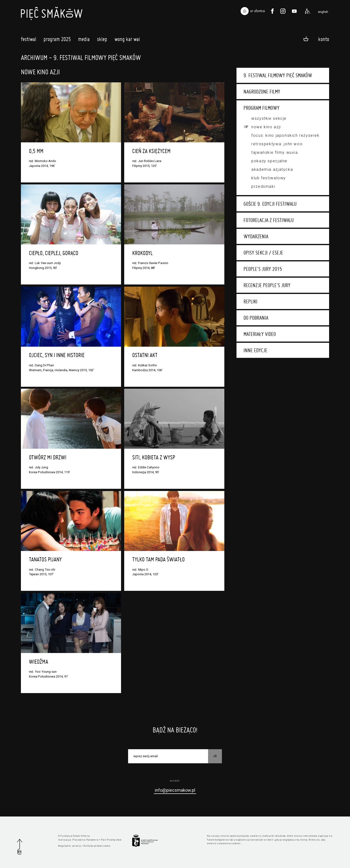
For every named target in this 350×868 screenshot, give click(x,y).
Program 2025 (57, 40)
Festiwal (29, 40)
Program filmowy (262, 108)
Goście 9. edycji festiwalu (270, 204)
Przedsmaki (263, 186)
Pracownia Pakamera (85, 840)
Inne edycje (255, 350)
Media (84, 40)
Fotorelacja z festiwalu (269, 220)
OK (215, 756)
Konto (324, 39)
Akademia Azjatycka (272, 169)
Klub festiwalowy (269, 178)
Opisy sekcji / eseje (263, 253)
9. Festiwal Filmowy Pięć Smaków (278, 75)
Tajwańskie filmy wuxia (275, 152)
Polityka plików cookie (97, 846)
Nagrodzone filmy (262, 92)
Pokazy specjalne (269, 161)
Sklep (102, 40)
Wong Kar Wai (127, 40)
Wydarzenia (256, 236)
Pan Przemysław (111, 840)
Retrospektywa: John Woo (277, 144)
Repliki (250, 301)
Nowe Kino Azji (266, 127)
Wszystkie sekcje (269, 118)
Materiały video (260, 334)
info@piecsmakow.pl (175, 790)
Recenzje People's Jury (267, 285)
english (323, 12)
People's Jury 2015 (263, 269)
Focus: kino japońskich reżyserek (285, 135)
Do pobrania (256, 318)
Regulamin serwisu (70, 846)
